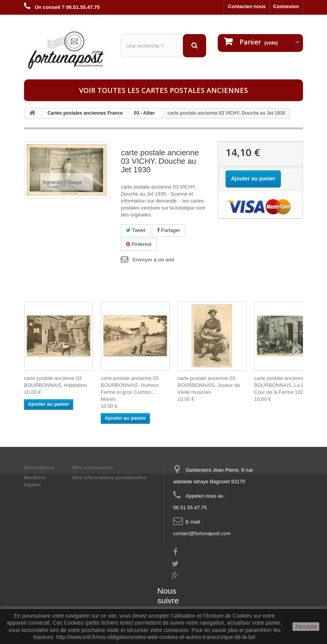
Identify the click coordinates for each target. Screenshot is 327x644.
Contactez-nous (247, 6)
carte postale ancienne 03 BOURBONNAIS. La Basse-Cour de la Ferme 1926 (286, 385)
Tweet (136, 230)
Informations (39, 468)
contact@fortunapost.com (202, 533)
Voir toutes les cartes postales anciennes (163, 90)
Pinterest (139, 244)
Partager (169, 230)
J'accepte (306, 627)
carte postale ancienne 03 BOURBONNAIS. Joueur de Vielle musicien (209, 385)
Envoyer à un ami (153, 260)
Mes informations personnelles (109, 478)
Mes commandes (93, 468)
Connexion (286, 6)
